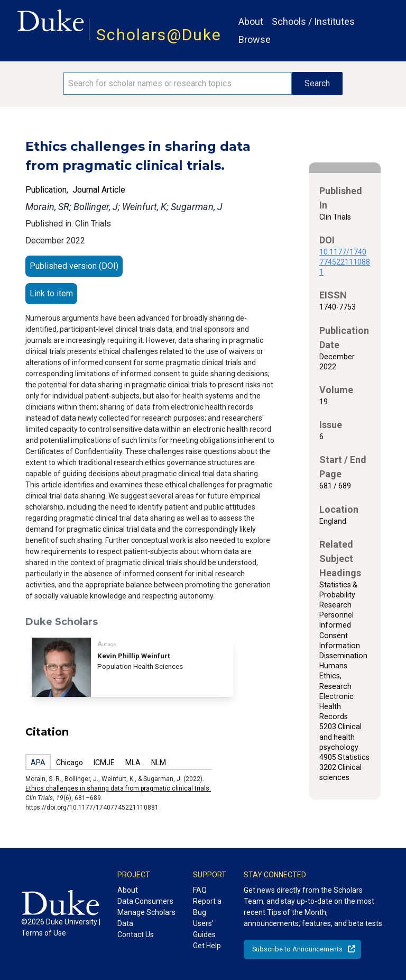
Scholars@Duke (159, 35)
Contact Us (136, 934)
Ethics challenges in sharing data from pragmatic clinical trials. (118, 788)
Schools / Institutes (313, 21)
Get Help (207, 946)
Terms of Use (44, 933)
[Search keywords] (178, 84)
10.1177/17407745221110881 (345, 262)
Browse (255, 39)
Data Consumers (145, 901)
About (251, 21)
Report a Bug (207, 907)
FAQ (200, 890)
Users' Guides (204, 929)
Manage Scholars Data (146, 918)
